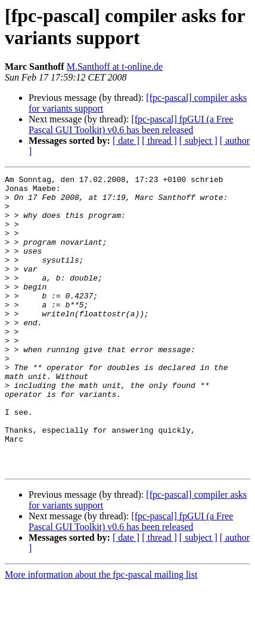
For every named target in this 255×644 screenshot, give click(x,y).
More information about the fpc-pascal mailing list (101, 634)
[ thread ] (159, 141)
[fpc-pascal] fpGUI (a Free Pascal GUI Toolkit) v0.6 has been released (131, 124)
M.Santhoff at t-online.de (115, 67)
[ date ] (126, 141)
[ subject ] (198, 141)
